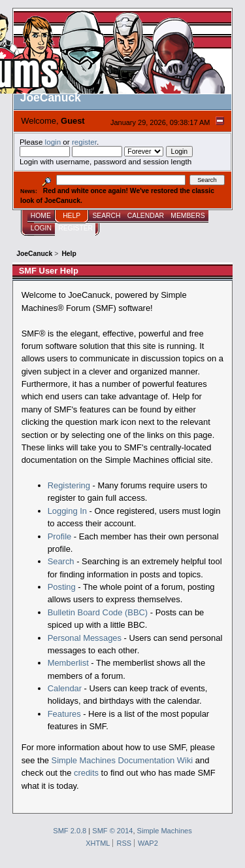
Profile (60, 536)
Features (64, 714)
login (53, 142)
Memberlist (68, 663)
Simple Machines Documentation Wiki (122, 760)
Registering (69, 485)
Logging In (67, 511)
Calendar (65, 688)
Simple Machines (165, 831)
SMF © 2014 (112, 831)
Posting (62, 587)
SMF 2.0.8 (70, 831)
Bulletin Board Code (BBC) (98, 612)
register (84, 142)
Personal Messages (85, 638)
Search (61, 561)
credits (86, 773)
